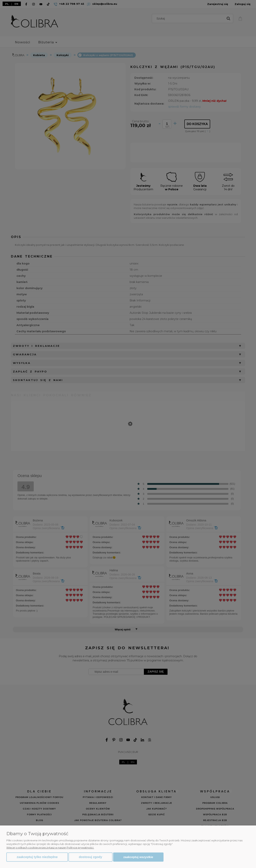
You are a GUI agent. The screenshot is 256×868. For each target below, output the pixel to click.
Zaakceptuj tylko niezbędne (37, 857)
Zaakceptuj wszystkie (138, 857)
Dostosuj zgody (90, 857)
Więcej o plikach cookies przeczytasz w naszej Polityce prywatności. (50, 848)
